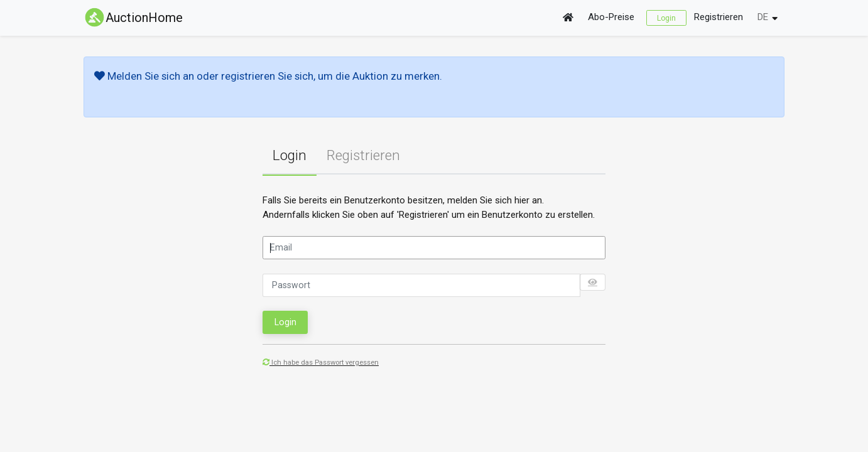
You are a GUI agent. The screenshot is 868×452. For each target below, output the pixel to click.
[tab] (290, 156)
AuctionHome (133, 17)
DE (763, 17)
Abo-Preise (611, 17)
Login (666, 18)
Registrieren (719, 17)
